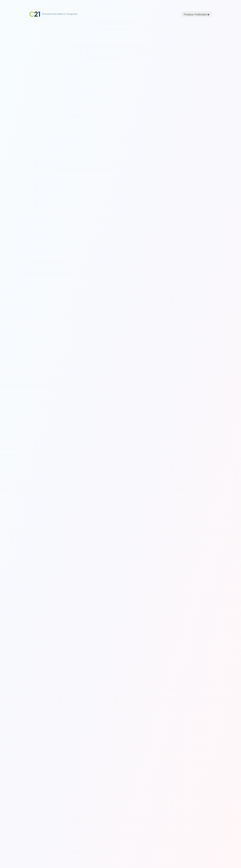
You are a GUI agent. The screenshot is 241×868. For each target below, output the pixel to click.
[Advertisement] (120, 40)
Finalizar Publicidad (197, 14)
